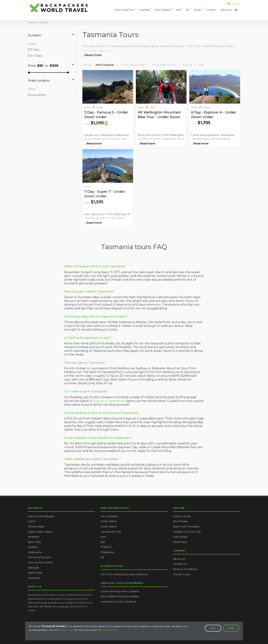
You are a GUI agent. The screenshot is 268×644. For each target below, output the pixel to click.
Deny (213, 628)
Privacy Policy (66, 630)
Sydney (33, 547)
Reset (32, 43)
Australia (145, 10)
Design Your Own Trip (187, 532)
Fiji (187, 10)
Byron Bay (35, 542)
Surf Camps (180, 537)
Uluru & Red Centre (40, 562)
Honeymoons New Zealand (118, 602)
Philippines (107, 552)
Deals (197, 10)
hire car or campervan (109, 401)
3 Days (35, 50)
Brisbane (34, 537)
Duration (51, 35)
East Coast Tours (125, 10)
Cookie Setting (108, 630)
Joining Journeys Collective (131, 574)
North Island (108, 521)
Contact (211, 10)
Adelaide (33, 568)
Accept (231, 628)
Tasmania (34, 578)
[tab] (52, 35)
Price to (51, 65)
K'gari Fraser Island (40, 532)
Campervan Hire (111, 532)
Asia (178, 10)
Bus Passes (180, 521)
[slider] (29, 72)
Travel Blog (180, 542)
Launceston (38, 95)
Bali (103, 542)
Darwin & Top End (39, 557)
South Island (109, 526)
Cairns (32, 521)
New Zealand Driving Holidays (120, 596)
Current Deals (182, 516)
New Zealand (163, 10)
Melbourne (35, 552)
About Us (226, 10)
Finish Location (51, 80)
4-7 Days (36, 56)
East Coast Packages (41, 516)
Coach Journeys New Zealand (120, 591)
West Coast (35, 573)
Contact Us (180, 564)
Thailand (106, 547)
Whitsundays (36, 526)
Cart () (233, 4)
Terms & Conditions (185, 569)
